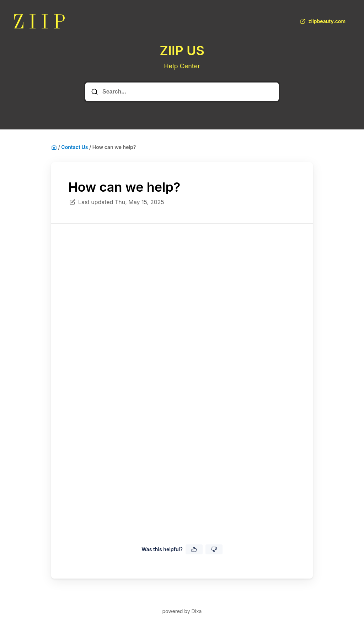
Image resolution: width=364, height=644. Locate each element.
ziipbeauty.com (322, 21)
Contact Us (74, 147)
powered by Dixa (182, 611)
